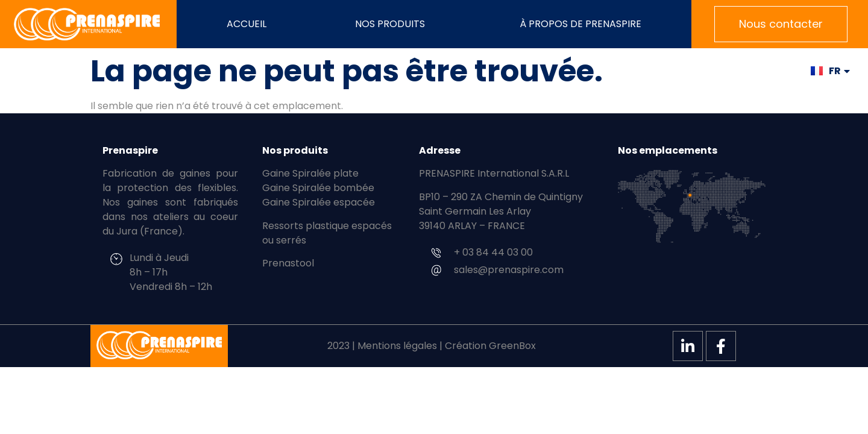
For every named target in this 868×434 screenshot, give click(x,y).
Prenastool (288, 263)
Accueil (247, 24)
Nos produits (393, 24)
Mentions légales (397, 346)
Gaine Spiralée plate (310, 173)
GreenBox (512, 346)
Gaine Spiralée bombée (318, 188)
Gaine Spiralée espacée (319, 202)
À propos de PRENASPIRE (580, 24)
